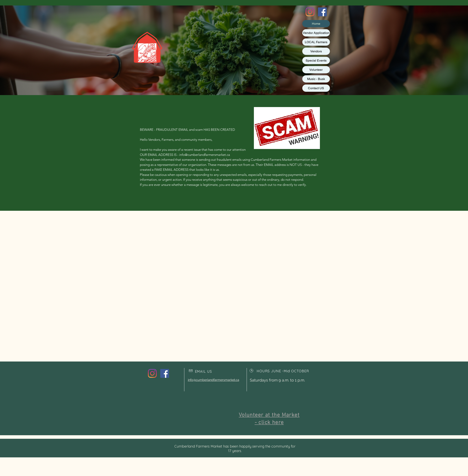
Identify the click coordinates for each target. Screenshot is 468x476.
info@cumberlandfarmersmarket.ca (205, 155)
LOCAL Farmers (316, 42)
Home (316, 24)
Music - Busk (316, 79)
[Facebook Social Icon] (322, 12)
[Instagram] (310, 12)
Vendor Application (316, 33)
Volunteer (316, 70)
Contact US (316, 88)
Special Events (316, 60)
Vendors (316, 51)
